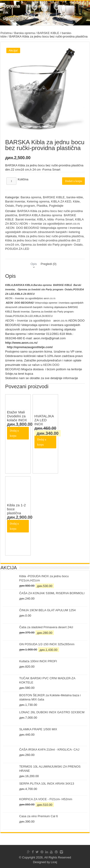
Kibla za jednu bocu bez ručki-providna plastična (51, 236)
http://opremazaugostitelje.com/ (30, 347)
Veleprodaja (27, 303)
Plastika (42, 206)
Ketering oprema (38, 201)
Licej (54, 862)
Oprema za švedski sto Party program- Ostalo (52, 245)
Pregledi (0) (49, 264)
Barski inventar (15, 201)
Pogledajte (56, 206)
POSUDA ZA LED (17, 249)
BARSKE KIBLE (48, 33)
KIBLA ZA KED (61, 201)
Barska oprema (24, 33)
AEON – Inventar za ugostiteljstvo (28, 321)
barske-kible (75, 197)
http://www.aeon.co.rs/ (21, 343)
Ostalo (10, 206)
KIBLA (42, 219)
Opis (34, 264)
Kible (76, 201)
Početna (6, 33)
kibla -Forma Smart (61, 219)
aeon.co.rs (49, 298)
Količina (23, 179)
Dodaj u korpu (14, 433)
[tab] (34, 264)
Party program (25, 206)
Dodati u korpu (73, 181)
